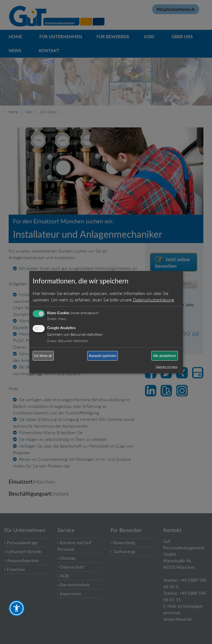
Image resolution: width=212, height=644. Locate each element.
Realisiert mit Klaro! (167, 367)
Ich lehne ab (43, 356)
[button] (17, 608)
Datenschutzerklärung (153, 300)
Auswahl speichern (103, 356)
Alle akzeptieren (165, 356)
